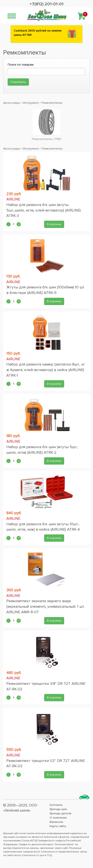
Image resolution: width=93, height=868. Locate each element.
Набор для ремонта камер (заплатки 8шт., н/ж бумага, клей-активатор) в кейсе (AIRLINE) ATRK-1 (45, 370)
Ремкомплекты (52, 103)
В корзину (54, 224)
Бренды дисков (61, 813)
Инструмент (31, 103)
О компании (58, 818)
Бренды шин (58, 809)
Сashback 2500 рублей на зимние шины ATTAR (38, 33)
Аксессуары (12, 103)
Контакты (56, 805)
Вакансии (56, 822)
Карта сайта (58, 826)
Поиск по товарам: (21, 65)
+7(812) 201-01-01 (46, 4)
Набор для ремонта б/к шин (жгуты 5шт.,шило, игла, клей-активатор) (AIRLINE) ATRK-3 (44, 210)
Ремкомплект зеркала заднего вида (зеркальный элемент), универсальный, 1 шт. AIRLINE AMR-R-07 (45, 606)
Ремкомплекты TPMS (47, 139)
